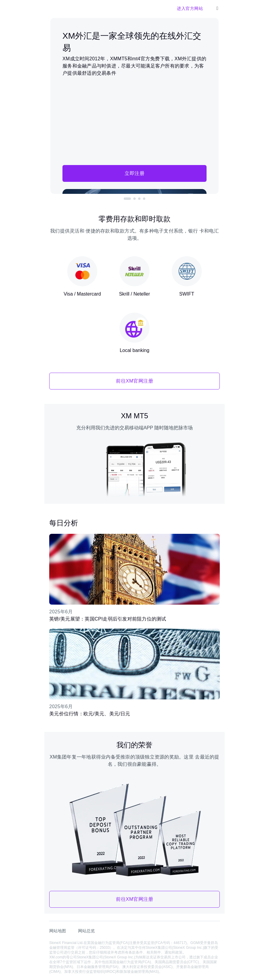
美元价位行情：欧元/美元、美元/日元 (90, 714)
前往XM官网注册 (134, 381)
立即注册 (134, 173)
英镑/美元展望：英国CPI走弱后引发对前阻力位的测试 (108, 619)
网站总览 (86, 931)
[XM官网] (54, 8)
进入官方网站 (190, 8)
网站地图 (58, 931)
